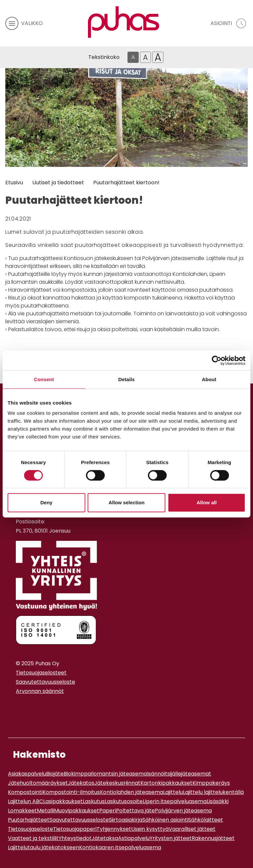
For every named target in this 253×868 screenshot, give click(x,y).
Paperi (108, 811)
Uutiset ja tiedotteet (58, 183)
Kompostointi (25, 792)
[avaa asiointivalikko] (229, 23)
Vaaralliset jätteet (192, 829)
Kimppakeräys (211, 783)
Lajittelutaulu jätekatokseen (43, 847)
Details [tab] (126, 379)
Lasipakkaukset (63, 801)
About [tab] (209, 379)
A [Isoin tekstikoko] (158, 57)
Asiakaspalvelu (27, 774)
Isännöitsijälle (164, 774)
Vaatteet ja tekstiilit (33, 838)
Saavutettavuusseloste (45, 682)
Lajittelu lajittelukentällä (213, 792)
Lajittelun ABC (26, 801)
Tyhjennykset (114, 829)
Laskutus (94, 801)
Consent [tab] (44, 379)
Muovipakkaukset (77, 811)
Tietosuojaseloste (30, 829)
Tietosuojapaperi (75, 829)
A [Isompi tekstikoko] (145, 57)
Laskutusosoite (124, 801)
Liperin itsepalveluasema (175, 801)
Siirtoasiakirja (126, 820)
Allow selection (126, 502)
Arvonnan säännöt (40, 691)
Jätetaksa (105, 838)
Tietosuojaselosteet (41, 673)
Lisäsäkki (218, 801)
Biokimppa (77, 774)
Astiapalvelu (134, 838)
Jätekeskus (109, 783)
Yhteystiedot (75, 838)
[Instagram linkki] (18, 707)
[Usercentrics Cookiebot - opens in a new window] (217, 360)
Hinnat (132, 783)
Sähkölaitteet (206, 820)
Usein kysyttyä (150, 829)
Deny (46, 502)
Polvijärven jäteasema (183, 811)
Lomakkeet (22, 811)
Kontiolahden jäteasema (131, 792)
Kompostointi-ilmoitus (71, 792)
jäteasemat (196, 774)
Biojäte (55, 774)
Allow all (207, 502)
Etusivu (14, 183)
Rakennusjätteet (213, 838)
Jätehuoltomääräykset (38, 783)
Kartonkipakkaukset (166, 783)
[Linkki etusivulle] (124, 22)
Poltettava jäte (135, 811)
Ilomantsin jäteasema (119, 774)
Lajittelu (173, 792)
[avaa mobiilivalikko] (24, 23)
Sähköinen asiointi (165, 820)
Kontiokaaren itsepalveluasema (120, 847)
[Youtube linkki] (24, 707)
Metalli (45, 811)
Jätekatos (81, 783)
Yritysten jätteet (171, 838)
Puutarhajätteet (29, 820)
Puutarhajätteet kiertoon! (126, 183)
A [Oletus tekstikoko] (133, 57)
